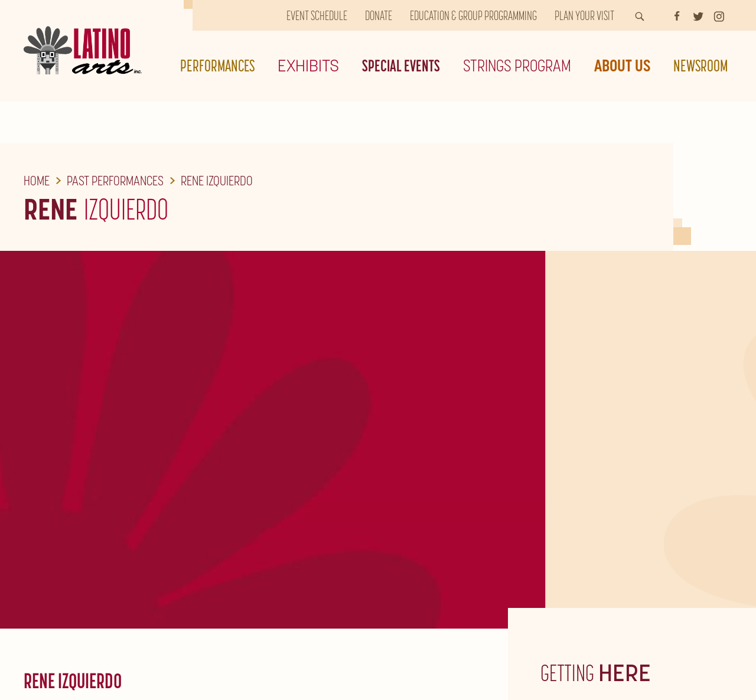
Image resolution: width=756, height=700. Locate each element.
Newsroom (700, 66)
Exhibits (308, 66)
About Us (622, 66)
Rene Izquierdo (217, 181)
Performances (217, 66)
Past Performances (115, 181)
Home (37, 181)
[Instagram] (719, 15)
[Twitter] (698, 15)
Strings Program (517, 66)
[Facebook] (677, 15)
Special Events (401, 66)
